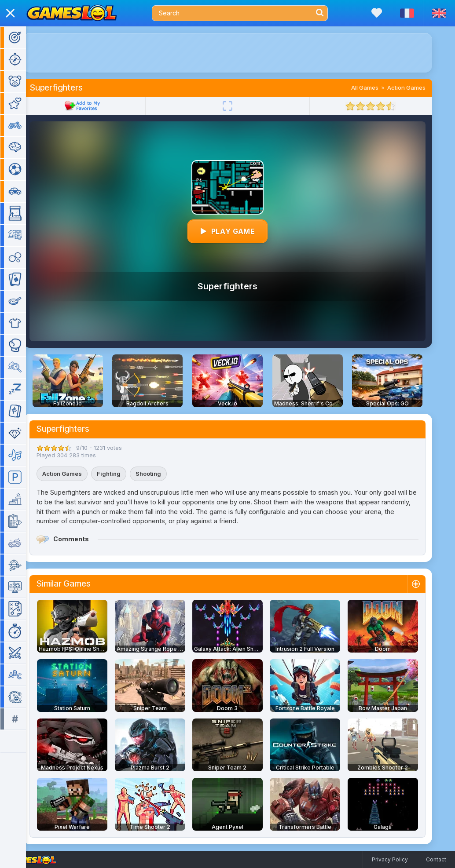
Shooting (161, 474)
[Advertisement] (240, 53)
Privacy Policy (390, 859)
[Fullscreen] (240, 106)
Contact (436, 859)
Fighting (121, 474)
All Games (378, 88)
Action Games (419, 88)
